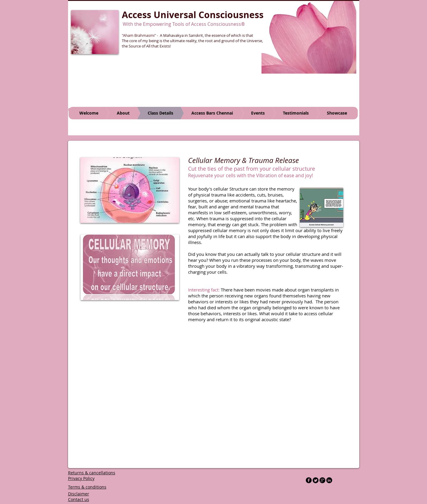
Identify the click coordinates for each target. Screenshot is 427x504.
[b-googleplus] (322, 480)
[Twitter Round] (316, 480)
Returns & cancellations (92, 473)
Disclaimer (79, 494)
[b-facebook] (309, 480)
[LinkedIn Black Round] (329, 480)
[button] (309, 37)
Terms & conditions (87, 487)
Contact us (79, 499)
